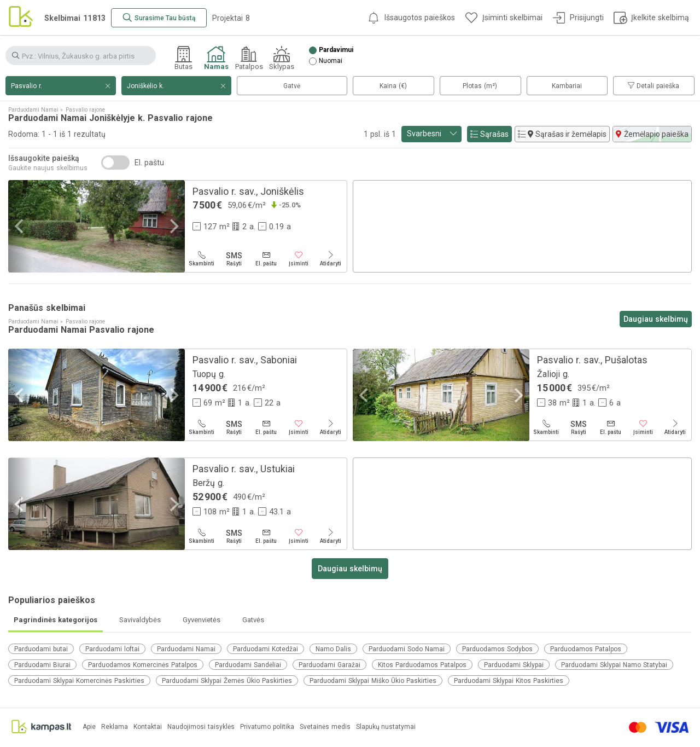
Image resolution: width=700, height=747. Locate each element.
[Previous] (20, 226)
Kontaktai (148, 727)
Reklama (115, 727)
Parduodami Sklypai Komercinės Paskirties (79, 681)
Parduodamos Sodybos (497, 649)
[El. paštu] (266, 259)
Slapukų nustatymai (386, 727)
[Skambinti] (202, 259)
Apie (89, 727)
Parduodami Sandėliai (248, 665)
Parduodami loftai (112, 649)
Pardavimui (336, 50)
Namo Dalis (333, 649)
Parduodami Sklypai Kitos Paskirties (509, 681)
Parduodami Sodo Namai (407, 649)
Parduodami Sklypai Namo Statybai (614, 665)
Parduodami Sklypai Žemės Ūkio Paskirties (227, 681)
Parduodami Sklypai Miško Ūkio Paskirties (373, 681)
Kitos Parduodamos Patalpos (422, 665)
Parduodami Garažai (329, 665)
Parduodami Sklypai (514, 665)
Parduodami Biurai (42, 665)
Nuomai (331, 61)
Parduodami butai (41, 649)
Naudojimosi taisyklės (201, 727)
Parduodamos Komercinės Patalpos (143, 665)
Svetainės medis (325, 727)
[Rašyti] (234, 259)
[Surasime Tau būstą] (159, 18)
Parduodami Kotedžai (266, 649)
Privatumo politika (267, 727)
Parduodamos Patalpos (586, 649)
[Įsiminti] (298, 259)
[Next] (173, 226)
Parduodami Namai (186, 649)
